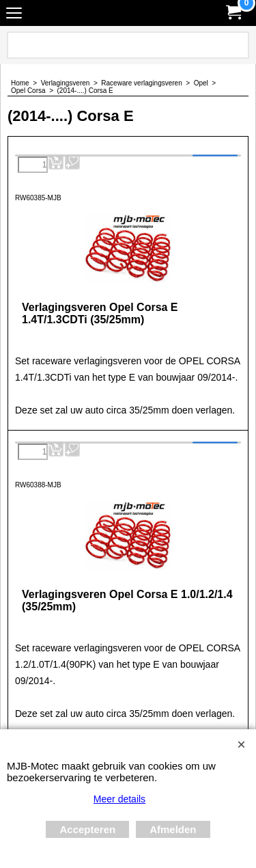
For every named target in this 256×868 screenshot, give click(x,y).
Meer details (119, 799)
